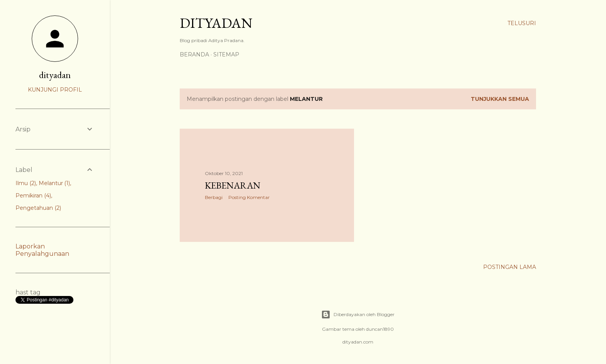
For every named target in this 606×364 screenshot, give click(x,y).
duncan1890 (380, 329)
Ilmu (26, 183)
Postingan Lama (510, 267)
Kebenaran (233, 185)
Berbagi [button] (214, 197)
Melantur (54, 183)
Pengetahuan (38, 208)
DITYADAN (216, 23)
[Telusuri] (522, 23)
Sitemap (226, 54)
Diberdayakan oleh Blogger (358, 315)
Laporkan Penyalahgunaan (42, 250)
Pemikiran (33, 196)
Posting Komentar (249, 197)
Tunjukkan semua (500, 99)
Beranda (194, 54)
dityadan (55, 75)
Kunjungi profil (55, 90)
